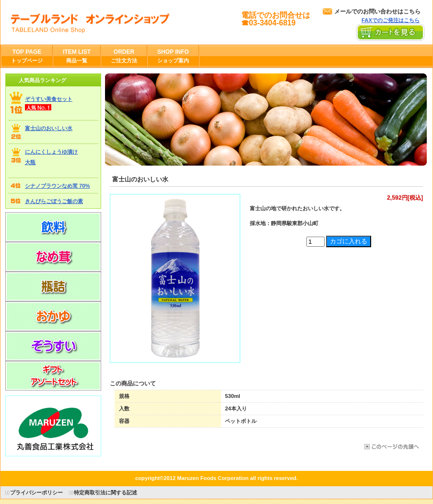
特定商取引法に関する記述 (105, 492)
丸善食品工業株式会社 (105, 22)
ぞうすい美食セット (49, 99)
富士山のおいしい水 (49, 128)
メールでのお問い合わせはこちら (377, 12)
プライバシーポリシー (36, 492)
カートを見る (391, 33)
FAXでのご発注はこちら (391, 20)
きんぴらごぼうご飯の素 (54, 201)
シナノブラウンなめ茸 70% (58, 186)
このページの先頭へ (391, 447)
